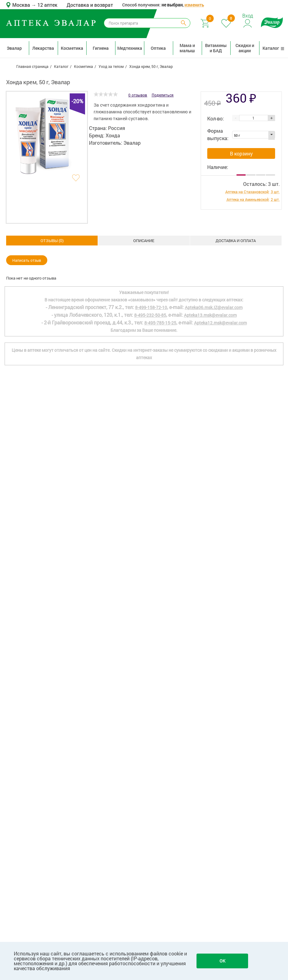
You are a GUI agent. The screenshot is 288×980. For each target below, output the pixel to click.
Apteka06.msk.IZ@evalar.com (214, 711)
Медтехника (130, 48)
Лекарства (43, 48)
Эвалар (14, 48)
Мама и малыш (187, 48)
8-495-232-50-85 (150, 719)
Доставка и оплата (144, 241)
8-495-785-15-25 (160, 727)
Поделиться (163, 95)
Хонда (113, 135)
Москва (22, 5)
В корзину (241, 153)
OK (222, 961)
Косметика (72, 48)
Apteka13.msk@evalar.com (210, 719)
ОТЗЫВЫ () (236, 240)
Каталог (274, 48)
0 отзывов (138, 95)
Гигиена (101, 48)
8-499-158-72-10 (151, 711)
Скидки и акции (245, 48)
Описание (52, 241)
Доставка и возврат (90, 5)
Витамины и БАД (216, 48)
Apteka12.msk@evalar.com (220, 727)
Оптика (158, 48)
